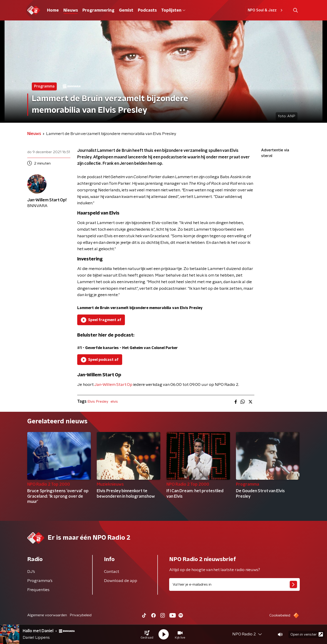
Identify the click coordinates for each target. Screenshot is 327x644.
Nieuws (71, 10)
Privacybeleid (81, 615)
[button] (147, 634)
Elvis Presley (98, 402)
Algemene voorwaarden (47, 615)
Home (53, 10)
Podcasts (147, 10)
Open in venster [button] (307, 634)
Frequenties (38, 590)
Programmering (98, 10)
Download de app (121, 581)
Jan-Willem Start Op (113, 385)
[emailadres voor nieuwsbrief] (234, 584)
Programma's (40, 581)
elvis (114, 402)
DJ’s (31, 572)
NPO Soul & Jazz (266, 10)
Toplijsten (173, 10)
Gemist (126, 10)
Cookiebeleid (280, 615)
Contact (112, 572)
